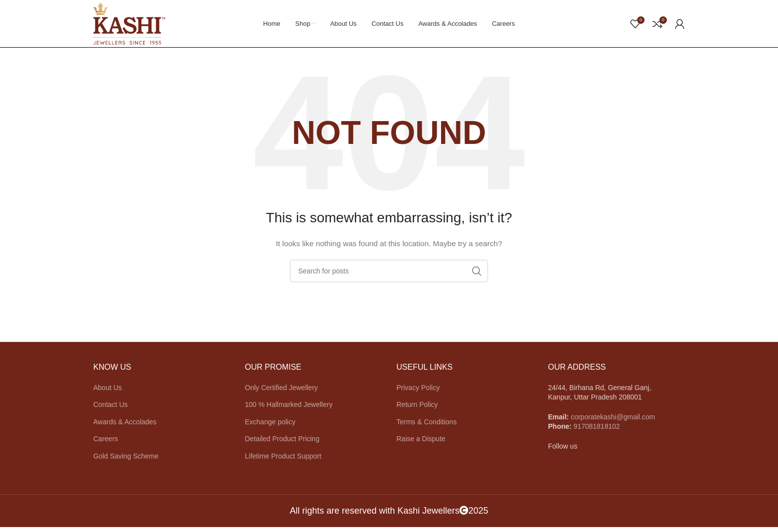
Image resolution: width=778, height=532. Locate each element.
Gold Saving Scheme (126, 461)
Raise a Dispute (421, 444)
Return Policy (417, 409)
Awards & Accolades (125, 427)
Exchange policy (270, 427)
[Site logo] (133, 25)
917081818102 (597, 431)
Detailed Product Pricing (282, 444)
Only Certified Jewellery (282, 393)
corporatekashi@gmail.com (613, 422)
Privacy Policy (418, 393)
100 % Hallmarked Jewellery (289, 409)
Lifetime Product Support (283, 461)
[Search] (389, 276)
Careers (106, 444)
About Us (108, 393)
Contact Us (110, 409)
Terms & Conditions (426, 427)
